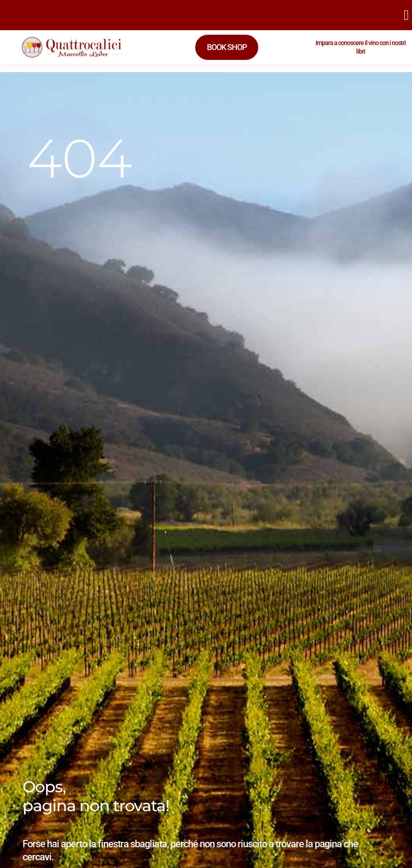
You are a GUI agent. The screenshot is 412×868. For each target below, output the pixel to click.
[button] (406, 15)
